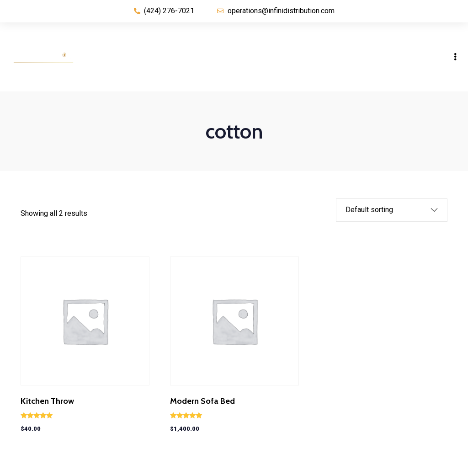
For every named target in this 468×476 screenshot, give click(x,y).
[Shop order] (385, 210)
